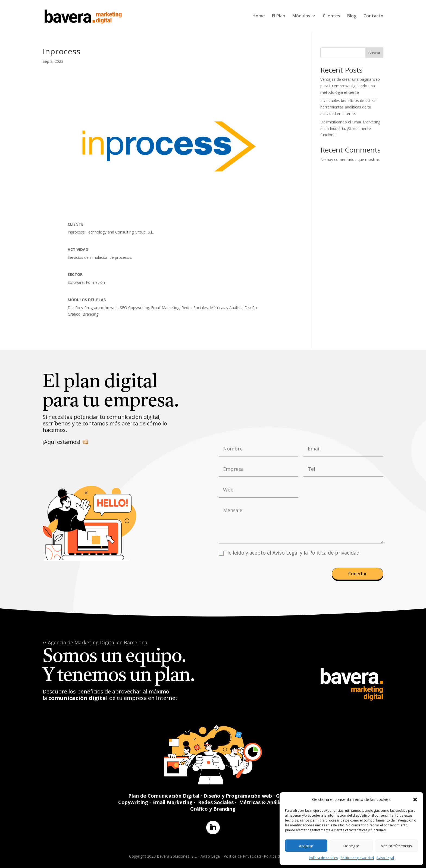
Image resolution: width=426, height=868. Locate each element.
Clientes (331, 16)
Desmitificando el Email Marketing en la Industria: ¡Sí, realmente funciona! (350, 128)
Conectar (358, 574)
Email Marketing (172, 802)
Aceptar (306, 846)
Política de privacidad (357, 858)
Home (259, 16)
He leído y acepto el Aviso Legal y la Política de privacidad (289, 553)
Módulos (301, 16)
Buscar (374, 53)
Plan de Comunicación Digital (164, 796)
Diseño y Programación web (238, 796)
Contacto (373, 16)
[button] (415, 799)
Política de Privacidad (242, 856)
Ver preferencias (397, 846)
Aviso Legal (385, 858)
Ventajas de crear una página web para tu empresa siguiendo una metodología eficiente (350, 86)
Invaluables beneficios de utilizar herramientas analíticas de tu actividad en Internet (349, 107)
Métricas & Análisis (262, 802)
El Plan (279, 16)
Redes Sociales (216, 802)
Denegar (351, 846)
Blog (352, 16)
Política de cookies (323, 858)
